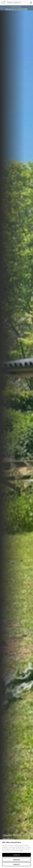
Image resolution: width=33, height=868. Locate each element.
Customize (16, 860)
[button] (1, 438)
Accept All (16, 855)
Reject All (16, 864)
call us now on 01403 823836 (17, 9)
